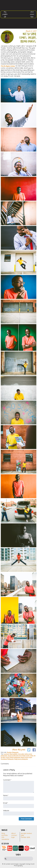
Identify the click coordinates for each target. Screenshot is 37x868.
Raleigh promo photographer (21, 759)
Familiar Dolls (26, 837)
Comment (7, 780)
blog (5, 12)
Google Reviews (26, 833)
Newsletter (5, 839)
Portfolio (5, 835)
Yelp (22, 835)
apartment (6, 754)
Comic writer (21, 754)
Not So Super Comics (8, 66)
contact (32, 14)
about (32, 12)
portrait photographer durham (17, 757)
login (32, 17)
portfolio (5, 14)
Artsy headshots (13, 754)
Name (6, 795)
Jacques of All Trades (13, 756)
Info (3, 837)
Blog (3, 833)
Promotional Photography (7, 759)
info (5, 17)
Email (6, 803)
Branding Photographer (13, 752)
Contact (14, 835)
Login (13, 837)
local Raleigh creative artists (26, 756)
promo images (29, 757)
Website (6, 811)
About (13, 833)
